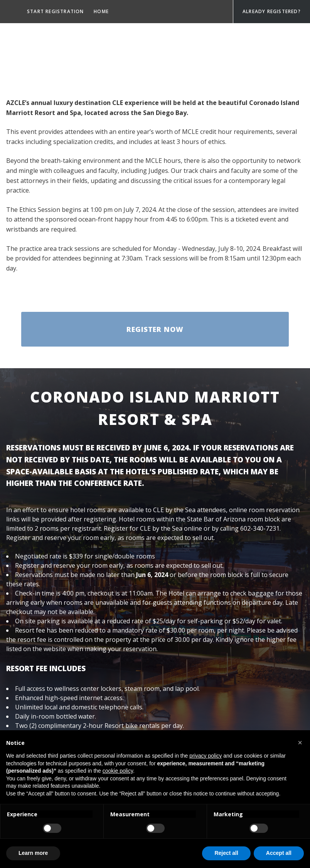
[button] (300, 743)
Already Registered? (272, 11)
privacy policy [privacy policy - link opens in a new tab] (206, 756)
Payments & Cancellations (66, 88)
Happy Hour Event (52, 62)
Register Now (155, 329)
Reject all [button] (226, 853)
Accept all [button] (279, 853)
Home (101, 11)
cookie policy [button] (118, 771)
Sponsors (41, 37)
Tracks (75, 37)
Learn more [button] (33, 853)
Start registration (56, 11)
